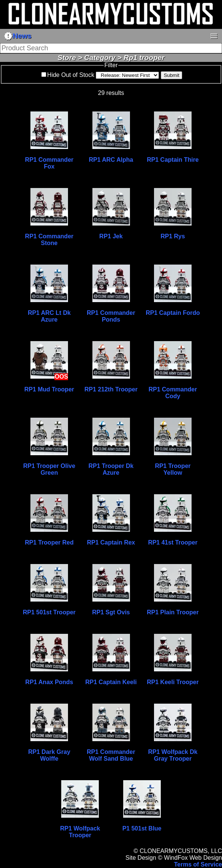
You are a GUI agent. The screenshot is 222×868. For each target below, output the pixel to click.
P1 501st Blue (142, 828)
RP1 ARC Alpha (111, 160)
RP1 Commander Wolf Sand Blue (111, 755)
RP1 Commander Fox (49, 163)
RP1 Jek (111, 236)
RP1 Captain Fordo (173, 313)
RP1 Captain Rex (111, 542)
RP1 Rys (173, 236)
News (18, 36)
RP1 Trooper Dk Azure (111, 469)
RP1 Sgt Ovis (111, 612)
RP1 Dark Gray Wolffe (49, 755)
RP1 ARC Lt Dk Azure (49, 316)
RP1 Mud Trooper (49, 389)
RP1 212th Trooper (111, 389)
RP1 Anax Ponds (49, 682)
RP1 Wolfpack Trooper (80, 832)
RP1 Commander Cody (173, 393)
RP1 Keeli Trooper (173, 682)
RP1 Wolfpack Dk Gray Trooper (173, 755)
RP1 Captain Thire (173, 160)
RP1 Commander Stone (49, 240)
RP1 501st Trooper (49, 612)
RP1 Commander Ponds (111, 316)
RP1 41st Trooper (173, 542)
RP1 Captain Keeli (111, 682)
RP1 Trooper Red (49, 542)
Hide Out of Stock (71, 75)
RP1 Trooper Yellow (173, 469)
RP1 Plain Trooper (173, 612)
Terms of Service (198, 864)
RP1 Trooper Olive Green (49, 469)
